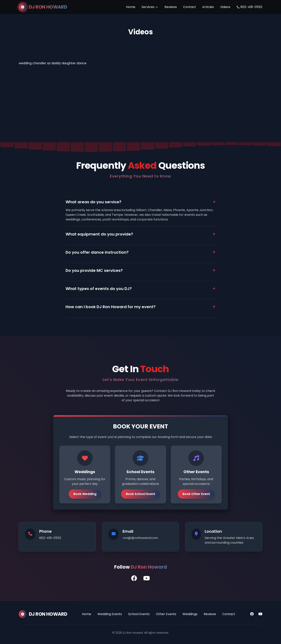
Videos (225, 7)
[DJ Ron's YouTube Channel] (147, 578)
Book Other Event (196, 494)
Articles (208, 7)
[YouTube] (260, 614)
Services (150, 7)
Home (131, 7)
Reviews (171, 7)
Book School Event (140, 494)
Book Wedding (85, 494)
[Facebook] (252, 614)
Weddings (190, 614)
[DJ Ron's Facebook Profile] (134, 578)
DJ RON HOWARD (48, 7)
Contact (189, 7)
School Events (139, 614)
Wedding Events (110, 614)
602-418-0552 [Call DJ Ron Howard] (249, 7)
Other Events (166, 614)
